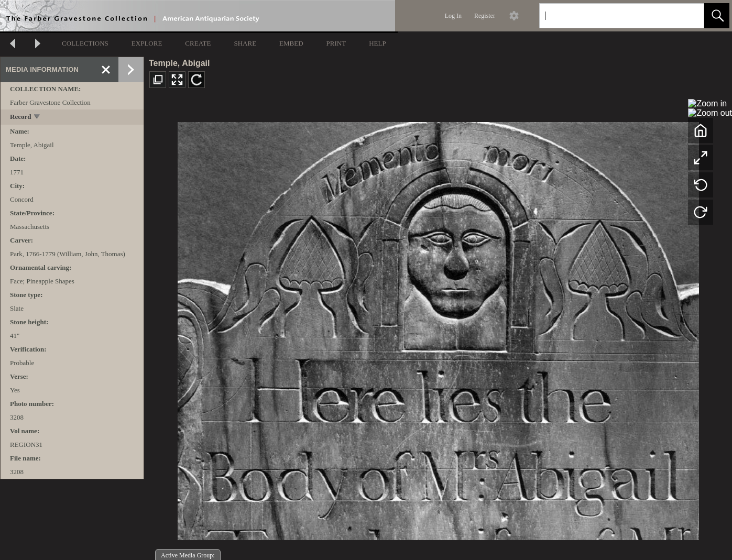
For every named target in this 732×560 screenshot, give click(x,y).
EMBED (291, 43)
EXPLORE (147, 43)
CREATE (198, 43)
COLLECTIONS (85, 43)
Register (485, 16)
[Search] (609, 16)
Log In (453, 16)
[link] (688, 15)
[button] (717, 16)
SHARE (245, 43)
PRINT (336, 43)
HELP (378, 43)
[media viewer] (438, 328)
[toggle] (37, 118)
